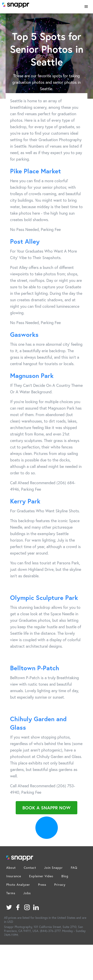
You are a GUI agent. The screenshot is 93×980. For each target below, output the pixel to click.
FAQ (74, 868)
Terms (11, 893)
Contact (30, 868)
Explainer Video (41, 876)
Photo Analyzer (18, 885)
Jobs (27, 893)
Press (42, 885)
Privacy (60, 885)
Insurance (14, 876)
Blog (65, 876)
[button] (86, 7)
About (11, 868)
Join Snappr (53, 868)
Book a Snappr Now (46, 808)
